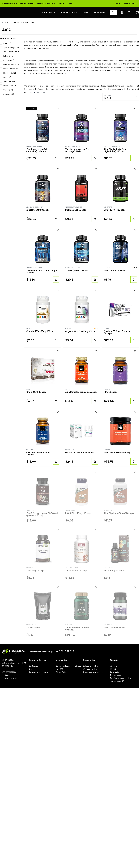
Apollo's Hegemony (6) (12, 47)
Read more (41, 92)
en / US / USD (130, 3)
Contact (116, 3)
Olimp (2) (7, 77)
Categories (47, 12)
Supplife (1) (8, 90)
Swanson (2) (9, 94)
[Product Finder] (113, 12)
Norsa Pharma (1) (11, 69)
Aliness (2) (8, 43)
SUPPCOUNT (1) (10, 86)
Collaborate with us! (91, 666)
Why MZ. (113, 669)
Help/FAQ (60, 669)
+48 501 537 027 (65, 3)
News (86, 12)
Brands (32, 669)
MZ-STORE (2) (9, 60)
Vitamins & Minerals (14, 22)
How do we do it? (117, 681)
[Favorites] (58, 108)
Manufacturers (68, 12)
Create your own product (93, 672)
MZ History (114, 666)
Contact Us (34, 666)
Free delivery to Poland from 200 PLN (18, 3)
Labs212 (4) (8, 56)
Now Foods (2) (10, 73)
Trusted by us (115, 675)
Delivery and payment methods (68, 666)
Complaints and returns (38, 672)
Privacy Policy (61, 672)
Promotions (99, 12)
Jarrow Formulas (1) (12, 52)
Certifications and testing (120, 678)
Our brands (114, 672)
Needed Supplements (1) (12, 64)
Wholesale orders (90, 669)
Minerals (26, 22)
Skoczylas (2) (9, 81)
